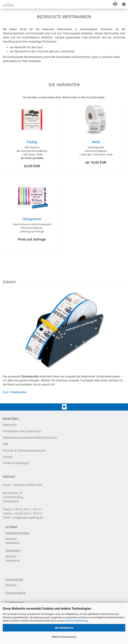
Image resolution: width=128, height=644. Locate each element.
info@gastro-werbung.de (28, 518)
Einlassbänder (14, 580)
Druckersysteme (16, 593)
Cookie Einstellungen (16, 463)
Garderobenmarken (17, 533)
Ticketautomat (15, 602)
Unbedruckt (13, 543)
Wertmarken (13, 551)
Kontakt (8, 457)
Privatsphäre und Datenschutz (22, 431)
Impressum (10, 425)
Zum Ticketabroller (15, 392)
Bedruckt (11, 539)
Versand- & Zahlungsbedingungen (24, 451)
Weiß (96, 142)
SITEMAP (12, 527)
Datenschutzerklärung (77, 621)
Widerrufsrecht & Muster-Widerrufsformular (30, 438)
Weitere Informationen (64, 637)
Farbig (32, 142)
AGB (5, 444)
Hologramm (32, 219)
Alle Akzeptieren (64, 628)
